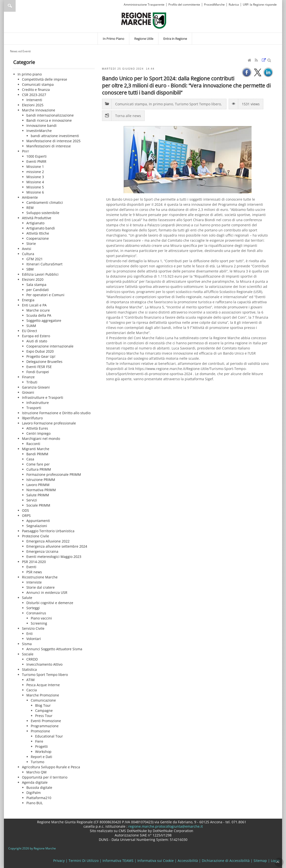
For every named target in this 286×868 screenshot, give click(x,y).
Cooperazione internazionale (50, 346)
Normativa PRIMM (41, 490)
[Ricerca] (19, 6)
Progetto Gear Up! (41, 356)
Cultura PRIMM (39, 469)
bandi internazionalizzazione (50, 115)
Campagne (44, 711)
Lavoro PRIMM (38, 485)
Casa (30, 459)
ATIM (31, 680)
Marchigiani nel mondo (41, 439)
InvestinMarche (39, 131)
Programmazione (45, 726)
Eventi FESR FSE (39, 367)
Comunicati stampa (38, 84)
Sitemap (260, 861)
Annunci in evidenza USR (47, 592)
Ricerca (10, 6)
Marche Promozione (43, 695)
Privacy (59, 861)
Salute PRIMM (38, 495)
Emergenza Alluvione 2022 (48, 541)
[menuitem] (113, 39)
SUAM (31, 326)
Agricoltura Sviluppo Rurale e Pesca (51, 767)
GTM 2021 (35, 259)
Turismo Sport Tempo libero (45, 675)
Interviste (34, 582)
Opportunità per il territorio (45, 777)
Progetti (41, 746)
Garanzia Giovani (36, 387)
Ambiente (30, 197)
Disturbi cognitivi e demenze (50, 603)
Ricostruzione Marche (40, 577)
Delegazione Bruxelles (44, 362)
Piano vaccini (41, 618)
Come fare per (38, 464)
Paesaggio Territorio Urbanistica (48, 531)
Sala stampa (36, 285)
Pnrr (26, 151)
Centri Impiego (38, 433)
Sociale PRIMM (38, 505)
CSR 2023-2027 (34, 95)
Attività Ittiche (38, 233)
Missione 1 (35, 167)
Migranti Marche (36, 449)
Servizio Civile (33, 628)
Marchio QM (36, 772)
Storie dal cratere (41, 587)
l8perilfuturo (32, 418)
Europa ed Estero (36, 336)
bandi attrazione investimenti (55, 136)
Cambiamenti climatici (45, 202)
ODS (26, 510)
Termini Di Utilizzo (84, 861)
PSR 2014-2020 (34, 562)
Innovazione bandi (41, 125)
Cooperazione (38, 238)
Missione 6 (35, 192)
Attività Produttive (37, 218)
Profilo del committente (184, 5)
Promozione (40, 731)
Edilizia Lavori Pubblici (40, 274)
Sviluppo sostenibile (43, 213)
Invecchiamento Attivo (44, 664)
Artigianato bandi (41, 228)
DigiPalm (34, 793)
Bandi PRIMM (37, 454)
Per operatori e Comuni (45, 295)
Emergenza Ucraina (42, 551)
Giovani (28, 392)
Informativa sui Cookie (156, 861)
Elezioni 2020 (33, 279)
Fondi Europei (38, 372)
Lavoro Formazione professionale (49, 423)
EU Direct (30, 331)
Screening (39, 623)
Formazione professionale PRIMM (54, 474)
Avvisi (27, 249)
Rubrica (234, 5)
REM (30, 208)
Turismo (37, 762)
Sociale (28, 654)
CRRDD (32, 659)
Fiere (39, 741)
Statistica (29, 669)
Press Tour (44, 716)
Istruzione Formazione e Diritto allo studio (56, 413)
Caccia (32, 690)
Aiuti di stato (37, 341)
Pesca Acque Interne (43, 685)
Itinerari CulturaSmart (44, 264)
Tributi (32, 382)
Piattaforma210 (39, 798)
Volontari (34, 639)
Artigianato (35, 223)
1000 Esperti (36, 156)
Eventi (31, 567)
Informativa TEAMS (118, 861)
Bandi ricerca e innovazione (49, 120)
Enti (30, 634)
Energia (28, 300)
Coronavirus (36, 613)
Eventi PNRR (36, 161)
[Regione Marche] (144, 20)
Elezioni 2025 (33, 105)
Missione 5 (35, 187)
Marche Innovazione (39, 110)
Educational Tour (49, 736)
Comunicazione (43, 700)
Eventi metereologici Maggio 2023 (54, 557)
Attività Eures (37, 428)
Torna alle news (128, 116)
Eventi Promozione (46, 721)
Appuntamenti (38, 521)
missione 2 (35, 172)
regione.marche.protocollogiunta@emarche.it (165, 826)
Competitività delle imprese (45, 79)
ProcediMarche (214, 5)
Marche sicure (38, 310)
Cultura (28, 254)
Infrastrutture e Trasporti (43, 397)
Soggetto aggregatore (44, 320)
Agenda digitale (35, 782)
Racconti (33, 444)
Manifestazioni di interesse (49, 146)
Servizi (32, 500)
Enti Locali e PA (34, 305)
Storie (31, 244)
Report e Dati (41, 757)
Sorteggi (33, 608)
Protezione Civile (36, 536)
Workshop (43, 752)
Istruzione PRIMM (41, 480)
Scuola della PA (39, 315)
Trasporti (34, 408)
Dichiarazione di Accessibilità (226, 861)
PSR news (34, 572)
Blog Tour (43, 705)
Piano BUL (35, 803)
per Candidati (38, 290)
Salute (27, 598)
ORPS (26, 515)
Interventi (34, 100)
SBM (30, 269)
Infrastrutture (38, 403)
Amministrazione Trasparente (144, 5)
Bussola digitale (39, 787)
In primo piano (30, 74)
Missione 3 (35, 177)
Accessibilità (188, 861)
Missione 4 (35, 182)
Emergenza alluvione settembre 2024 (57, 546)
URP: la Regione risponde (260, 5)
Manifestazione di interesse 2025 (53, 141)
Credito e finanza (36, 90)
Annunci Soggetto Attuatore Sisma (54, 649)
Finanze (28, 377)
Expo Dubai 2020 (40, 351)
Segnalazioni (37, 526)
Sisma (27, 644)
